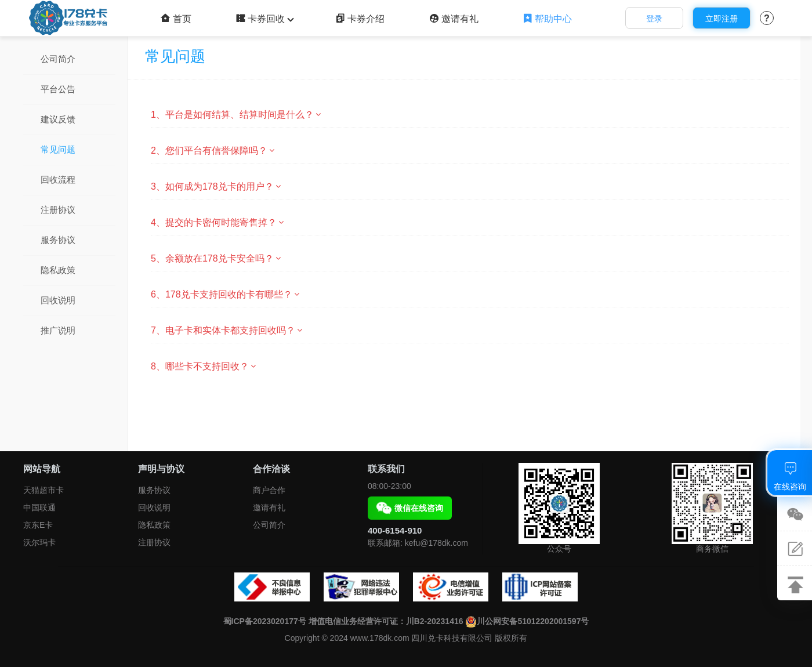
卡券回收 (263, 19)
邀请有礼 (454, 19)
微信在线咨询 (410, 508)
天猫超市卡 (43, 490)
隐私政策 (58, 270)
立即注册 (722, 19)
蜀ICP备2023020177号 (265, 621)
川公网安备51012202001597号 (527, 621)
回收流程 (58, 180)
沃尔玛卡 (39, 542)
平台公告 (58, 89)
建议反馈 (58, 119)
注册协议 (58, 210)
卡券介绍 (360, 19)
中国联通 (39, 507)
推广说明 (58, 330)
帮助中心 (547, 19)
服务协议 (58, 240)
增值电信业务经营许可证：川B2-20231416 (386, 621)
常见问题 (58, 149)
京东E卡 (38, 525)
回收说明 (58, 300)
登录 (654, 19)
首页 (176, 19)
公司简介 (58, 59)
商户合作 (269, 490)
